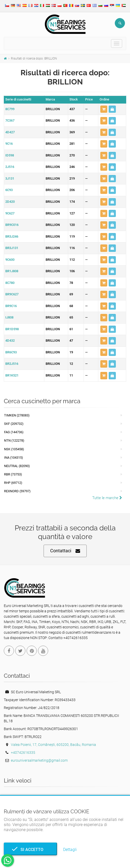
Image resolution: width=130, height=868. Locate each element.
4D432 (10, 341)
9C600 (10, 260)
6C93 (9, 190)
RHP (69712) (13, 483)
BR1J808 (12, 271)
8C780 (10, 283)
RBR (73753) (13, 474)
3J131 (10, 178)
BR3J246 (12, 236)
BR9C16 (11, 306)
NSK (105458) (14, 449)
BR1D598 (12, 329)
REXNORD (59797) (17, 491)
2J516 (10, 167)
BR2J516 (12, 364)
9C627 (10, 213)
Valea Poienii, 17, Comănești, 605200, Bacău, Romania (53, 745)
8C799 (10, 109)
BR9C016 (12, 225)
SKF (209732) (14, 424)
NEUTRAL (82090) (17, 466)
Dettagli (70, 850)
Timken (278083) (17, 415)
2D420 (10, 202)
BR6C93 (11, 352)
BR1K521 (12, 375)
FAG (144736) (14, 432)
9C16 (9, 144)
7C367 (10, 120)
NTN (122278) (14, 440)
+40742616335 (23, 753)
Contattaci (65, 551)
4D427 (10, 132)
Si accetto (30, 850)
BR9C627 (12, 294)
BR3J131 (12, 248)
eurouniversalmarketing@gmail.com (39, 760)
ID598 (10, 155)
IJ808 (9, 317)
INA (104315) (14, 458)
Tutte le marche (107, 498)
